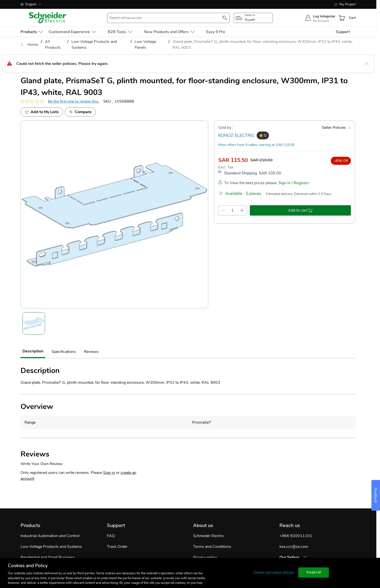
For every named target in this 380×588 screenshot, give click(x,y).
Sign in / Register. (294, 183)
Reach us (290, 525)
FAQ (111, 536)
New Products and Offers (169, 32)
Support (343, 32)
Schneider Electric (209, 536)
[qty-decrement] (223, 210)
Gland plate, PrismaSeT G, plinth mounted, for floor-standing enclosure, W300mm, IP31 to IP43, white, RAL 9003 (263, 45)
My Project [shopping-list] (345, 4)
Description (33, 351)
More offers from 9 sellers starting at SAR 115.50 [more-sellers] (256, 145)
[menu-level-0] (32, 32)
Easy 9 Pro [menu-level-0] (216, 32)
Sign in (109, 473)
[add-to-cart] (300, 210)
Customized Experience (72, 32)
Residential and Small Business (48, 557)
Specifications (64, 352)
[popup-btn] (253, 18)
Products (30, 525)
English (31, 4)
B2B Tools (120, 32)
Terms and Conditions (212, 547)
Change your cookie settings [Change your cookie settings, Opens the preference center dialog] (274, 572)
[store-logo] (48, 18)
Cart (352, 18)
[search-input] (166, 18)
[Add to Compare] (80, 112)
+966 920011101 (296, 536)
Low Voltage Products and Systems (51, 547)
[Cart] (342, 18)
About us (203, 525)
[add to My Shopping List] (42, 112)
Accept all (314, 572)
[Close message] (367, 64)
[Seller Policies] (336, 128)
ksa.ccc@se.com (294, 547)
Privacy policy (205, 557)
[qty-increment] (242, 210)
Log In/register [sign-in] (324, 16)
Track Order (117, 547)
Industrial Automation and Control (50, 536)
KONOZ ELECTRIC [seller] (236, 135)
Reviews (91, 352)
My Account (321, 21)
